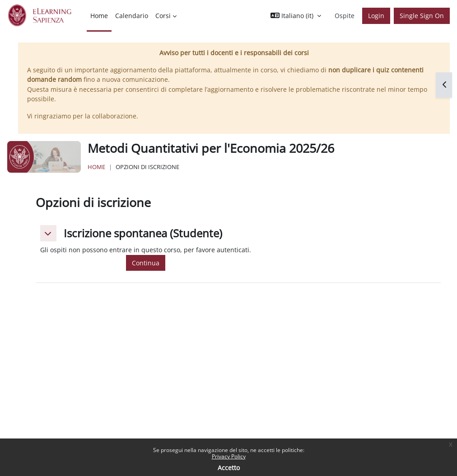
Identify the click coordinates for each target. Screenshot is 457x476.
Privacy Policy (229, 456)
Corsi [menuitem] (163, 16)
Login (376, 16)
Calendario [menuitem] (132, 16)
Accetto (229, 468)
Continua (146, 263)
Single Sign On (422, 16)
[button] (296, 16)
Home (96, 167)
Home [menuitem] (99, 16)
